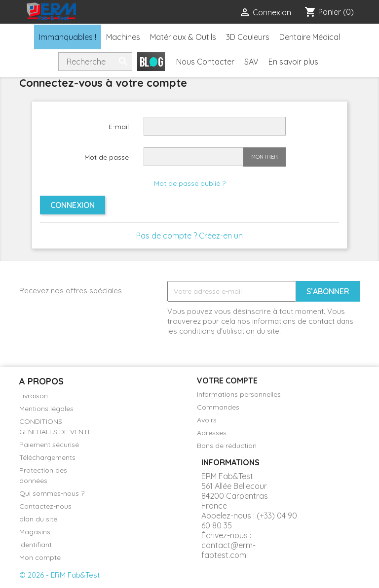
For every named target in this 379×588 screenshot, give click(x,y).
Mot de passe (107, 157)
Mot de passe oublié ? (190, 183)
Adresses (212, 433)
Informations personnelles (239, 394)
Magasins (35, 532)
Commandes (218, 407)
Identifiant (36, 545)
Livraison (34, 396)
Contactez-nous (45, 506)
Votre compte (227, 380)
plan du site (38, 519)
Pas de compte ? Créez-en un (189, 236)
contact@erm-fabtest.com (228, 550)
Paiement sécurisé (49, 445)
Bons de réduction (227, 446)
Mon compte (40, 557)
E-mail (119, 127)
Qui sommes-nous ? (52, 493)
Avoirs (207, 420)
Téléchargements (47, 457)
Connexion (73, 205)
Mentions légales (46, 409)
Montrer (265, 157)
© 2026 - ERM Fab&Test (59, 575)
